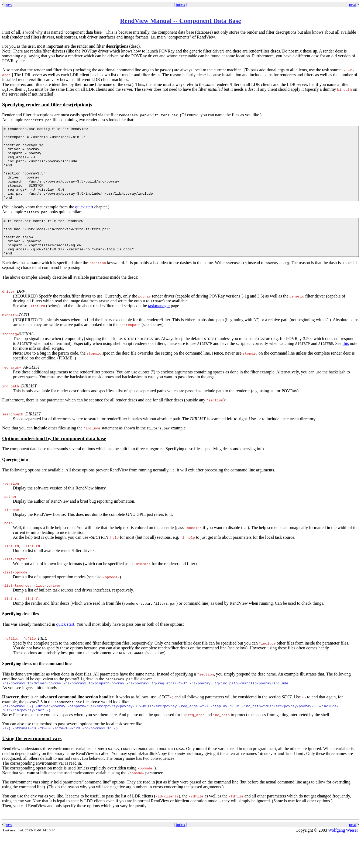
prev (8, 4)
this (346, 365)
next (353, 4)
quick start (84, 221)
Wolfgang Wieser (343, 862)
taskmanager (159, 328)
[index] (180, 4)
